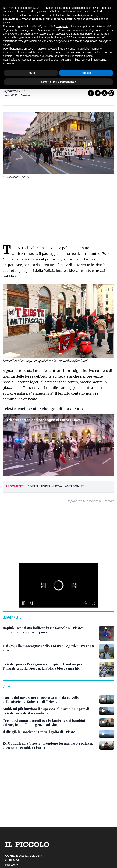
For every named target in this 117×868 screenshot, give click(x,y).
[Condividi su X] (105, 93)
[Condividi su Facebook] (91, 93)
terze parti (62, 26)
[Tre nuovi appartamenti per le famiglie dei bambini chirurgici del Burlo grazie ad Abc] (49, 723)
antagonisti (75, 486)
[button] (58, 445)
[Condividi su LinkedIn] (98, 93)
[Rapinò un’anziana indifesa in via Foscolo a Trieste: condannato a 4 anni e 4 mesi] (49, 630)
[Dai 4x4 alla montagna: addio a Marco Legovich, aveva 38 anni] (49, 648)
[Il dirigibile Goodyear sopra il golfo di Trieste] (39, 732)
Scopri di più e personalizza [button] (58, 82)
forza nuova (51, 486)
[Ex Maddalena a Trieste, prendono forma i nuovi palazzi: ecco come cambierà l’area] (49, 746)
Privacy (12, 865)
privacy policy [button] (38, 12)
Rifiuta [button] (31, 73)
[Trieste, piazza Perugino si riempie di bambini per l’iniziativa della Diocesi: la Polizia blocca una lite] (49, 666)
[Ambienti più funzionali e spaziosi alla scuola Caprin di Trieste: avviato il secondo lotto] (49, 711)
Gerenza (12, 860)
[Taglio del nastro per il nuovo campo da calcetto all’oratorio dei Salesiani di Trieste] (49, 700)
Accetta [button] (86, 73)
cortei (33, 486)
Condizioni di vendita (24, 856)
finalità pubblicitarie (50, 37)
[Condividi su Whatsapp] (111, 93)
